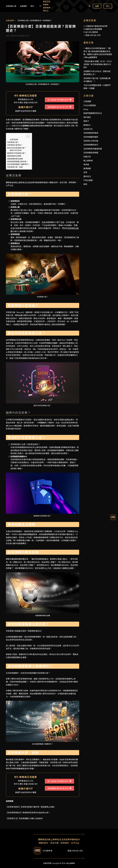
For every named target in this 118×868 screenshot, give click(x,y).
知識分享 (87, 157)
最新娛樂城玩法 (47, 9)
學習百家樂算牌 (47, 3)
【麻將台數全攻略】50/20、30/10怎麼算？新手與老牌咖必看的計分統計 (97, 64)
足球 (85, 172)
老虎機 (86, 164)
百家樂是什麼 (11, 6)
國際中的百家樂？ (16, 150)
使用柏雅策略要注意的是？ (18, 161)
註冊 (97, 6)
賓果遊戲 (87, 168)
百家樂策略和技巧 (91, 145)
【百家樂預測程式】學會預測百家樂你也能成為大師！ (28, 812)
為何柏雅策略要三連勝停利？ (18, 164)
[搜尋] (90, 6)
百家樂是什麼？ (13, 142)
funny (86, 109)
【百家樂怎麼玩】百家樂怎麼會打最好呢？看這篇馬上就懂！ (31, 807)
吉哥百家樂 (14, 139)
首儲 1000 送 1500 (93, 35)
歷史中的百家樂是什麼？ (17, 148)
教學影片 (87, 125)
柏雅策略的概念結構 (15, 159)
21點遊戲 (87, 101)
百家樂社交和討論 (91, 141)
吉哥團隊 (23, 6)
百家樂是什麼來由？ (15, 145)
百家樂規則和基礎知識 (93, 149)
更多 (36, 6)
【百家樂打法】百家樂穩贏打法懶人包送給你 (24, 818)
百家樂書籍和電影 (91, 137)
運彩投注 (87, 176)
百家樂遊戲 (33, 765)
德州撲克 (87, 117)
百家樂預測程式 (62, 765)
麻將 (85, 184)
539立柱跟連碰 (90, 105)
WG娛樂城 (48, 851)
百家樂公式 (88, 129)
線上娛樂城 (88, 160)
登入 (108, 6)
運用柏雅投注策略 (14, 156)
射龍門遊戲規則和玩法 (93, 113)
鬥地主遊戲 (88, 180)
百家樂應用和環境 (91, 133)
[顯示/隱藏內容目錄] (27, 136)
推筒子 (86, 121)
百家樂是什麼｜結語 (15, 167)
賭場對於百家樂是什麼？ (17, 153)
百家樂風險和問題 (91, 153)
